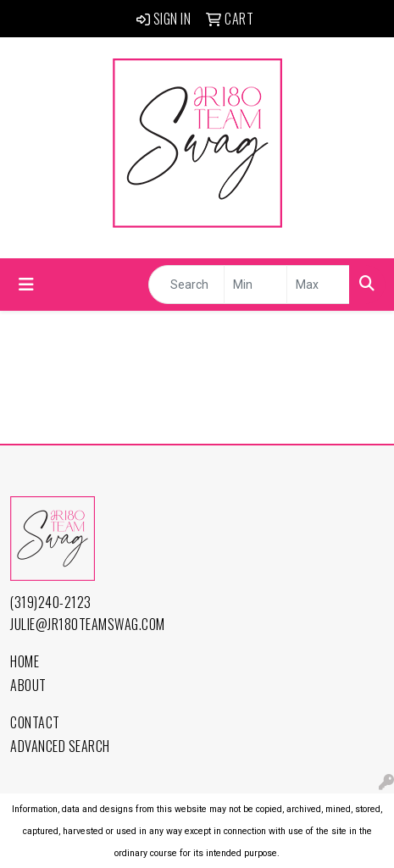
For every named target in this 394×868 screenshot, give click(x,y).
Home (25, 661)
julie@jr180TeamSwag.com (88, 624)
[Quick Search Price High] (318, 285)
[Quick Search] (186, 285)
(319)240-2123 (51, 602)
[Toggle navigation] (26, 285)
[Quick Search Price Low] (255, 285)
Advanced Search (60, 746)
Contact (35, 722)
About (28, 685)
